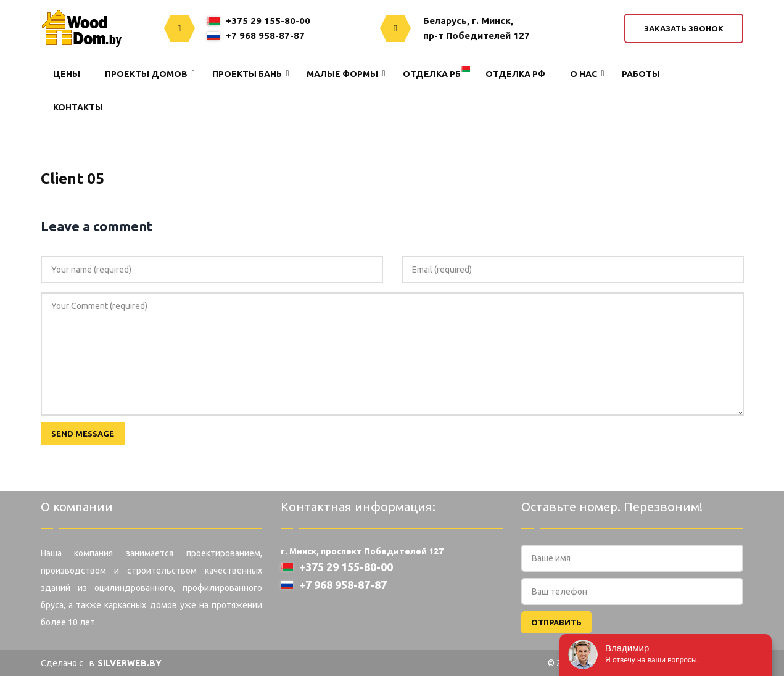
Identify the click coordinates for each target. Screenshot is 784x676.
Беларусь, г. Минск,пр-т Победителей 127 (477, 28)
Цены (67, 74)
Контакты (78, 107)
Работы (641, 74)
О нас (584, 74)
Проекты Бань (247, 74)
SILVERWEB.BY (130, 663)
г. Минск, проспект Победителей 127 (362, 551)
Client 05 (72, 179)
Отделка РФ (515, 74)
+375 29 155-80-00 (259, 21)
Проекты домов (146, 74)
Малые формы (342, 74)
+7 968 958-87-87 (256, 35)
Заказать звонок (684, 28)
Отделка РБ (432, 74)
